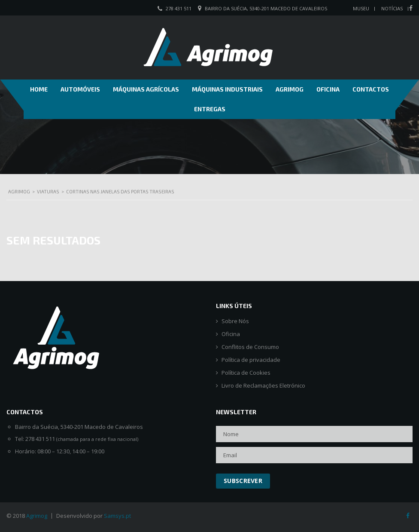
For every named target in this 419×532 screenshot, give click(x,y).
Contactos (371, 89)
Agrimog (290, 89)
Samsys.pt (117, 516)
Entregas (210, 109)
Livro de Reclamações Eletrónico (263, 386)
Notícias (392, 8)
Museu (361, 8)
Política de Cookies (246, 373)
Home (39, 89)
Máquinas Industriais (227, 89)
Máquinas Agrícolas (146, 89)
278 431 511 (179, 8)
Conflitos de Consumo (250, 347)
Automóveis (80, 89)
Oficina (328, 89)
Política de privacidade (251, 360)
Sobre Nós (235, 321)
